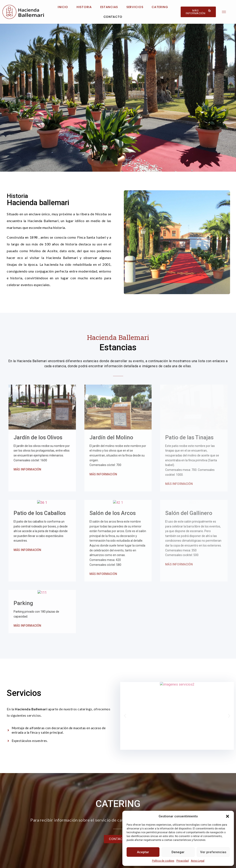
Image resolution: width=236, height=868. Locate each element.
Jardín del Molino (111, 398)
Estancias (109, 7)
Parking (23, 588)
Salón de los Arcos (113, 498)
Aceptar (143, 852)
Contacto (113, 17)
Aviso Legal (198, 861)
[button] (228, 816)
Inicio (63, 7)
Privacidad (183, 861)
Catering (160, 7)
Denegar (178, 852)
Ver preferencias (213, 852)
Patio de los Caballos (40, 499)
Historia (84, 7)
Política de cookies (163, 861)
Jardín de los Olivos (38, 437)
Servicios (135, 7)
